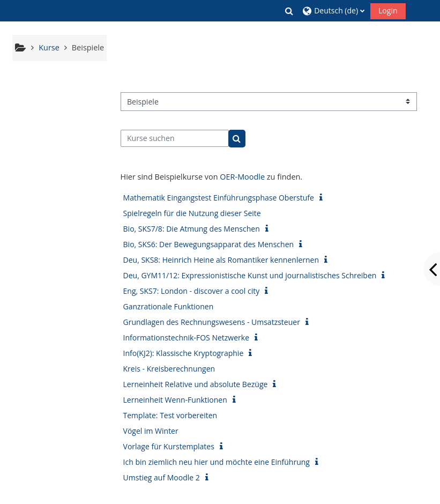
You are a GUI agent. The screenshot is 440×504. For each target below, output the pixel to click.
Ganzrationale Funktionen (169, 306)
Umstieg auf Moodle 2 (162, 477)
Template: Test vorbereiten (170, 415)
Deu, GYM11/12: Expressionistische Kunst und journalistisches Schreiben (250, 275)
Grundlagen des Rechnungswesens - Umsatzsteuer (212, 322)
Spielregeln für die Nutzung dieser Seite (192, 213)
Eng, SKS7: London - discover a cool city (192, 291)
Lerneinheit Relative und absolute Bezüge (196, 384)
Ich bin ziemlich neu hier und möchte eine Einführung (217, 462)
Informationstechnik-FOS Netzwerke (186, 338)
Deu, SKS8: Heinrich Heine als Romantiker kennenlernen (221, 260)
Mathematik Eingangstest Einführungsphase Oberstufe (219, 198)
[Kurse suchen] (175, 138)
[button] (289, 11)
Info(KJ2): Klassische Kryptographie (184, 353)
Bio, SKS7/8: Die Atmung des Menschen (192, 229)
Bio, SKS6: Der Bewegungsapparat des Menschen (209, 244)
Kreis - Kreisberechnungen (169, 369)
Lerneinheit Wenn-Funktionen (175, 400)
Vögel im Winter (151, 431)
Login (388, 10)
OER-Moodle (242, 177)
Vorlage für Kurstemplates (169, 446)
